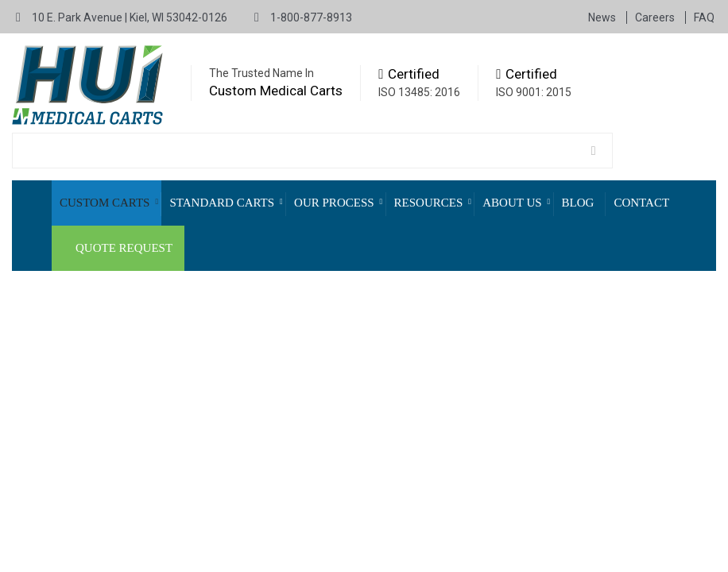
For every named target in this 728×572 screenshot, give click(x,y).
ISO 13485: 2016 (419, 92)
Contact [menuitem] (641, 203)
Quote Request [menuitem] (124, 248)
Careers (656, 17)
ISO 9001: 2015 (534, 92)
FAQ (704, 17)
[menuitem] (106, 203)
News (603, 17)
